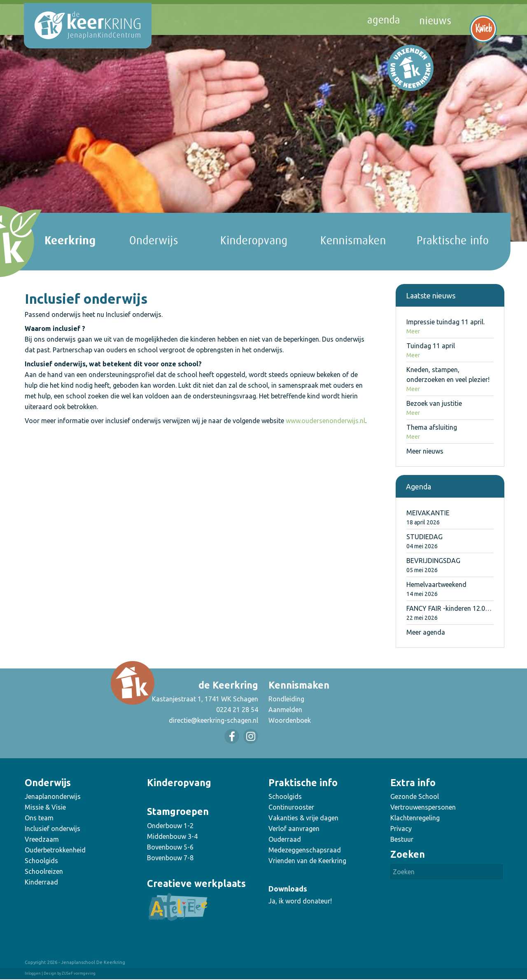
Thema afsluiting (432, 427)
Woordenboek (290, 720)
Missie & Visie (45, 807)
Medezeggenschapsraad (305, 850)
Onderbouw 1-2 (170, 826)
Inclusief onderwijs (52, 829)
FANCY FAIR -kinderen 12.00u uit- (455, 608)
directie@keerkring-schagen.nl (213, 720)
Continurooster (291, 807)
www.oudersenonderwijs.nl (325, 421)
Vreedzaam (42, 839)
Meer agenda (426, 632)
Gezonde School (415, 796)
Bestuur (402, 839)
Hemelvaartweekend (436, 584)
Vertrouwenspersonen (423, 807)
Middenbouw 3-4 (172, 836)
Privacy (401, 829)
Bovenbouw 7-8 (170, 858)
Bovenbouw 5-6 (170, 847)
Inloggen (33, 973)
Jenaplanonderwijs (53, 796)
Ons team (39, 818)
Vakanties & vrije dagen (303, 818)
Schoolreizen (44, 871)
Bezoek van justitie (434, 403)
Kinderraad (41, 882)
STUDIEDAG (424, 537)
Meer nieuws (425, 451)
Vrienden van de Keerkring (307, 861)
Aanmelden (285, 710)
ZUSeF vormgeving (79, 973)
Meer (413, 331)
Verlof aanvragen (294, 829)
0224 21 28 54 (237, 710)
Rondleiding (286, 699)
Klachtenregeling (415, 818)
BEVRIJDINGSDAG (433, 561)
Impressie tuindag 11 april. (445, 322)
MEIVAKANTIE (428, 513)
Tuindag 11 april (431, 346)
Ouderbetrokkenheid (55, 850)
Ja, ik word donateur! (300, 901)
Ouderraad (285, 839)
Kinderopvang (179, 783)
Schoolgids (41, 861)
